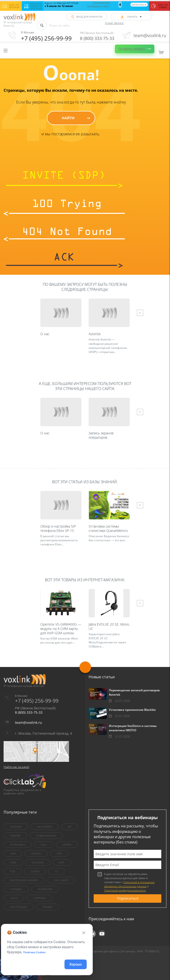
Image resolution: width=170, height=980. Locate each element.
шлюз (35, 871)
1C (56, 871)
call (44, 845)
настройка (45, 827)
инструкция (19, 907)
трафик (47, 907)
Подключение (46, 836)
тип (59, 853)
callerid (38, 862)
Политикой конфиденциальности (125, 890)
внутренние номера (24, 880)
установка (18, 845)
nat (62, 862)
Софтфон (39, 898)
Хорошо (76, 964)
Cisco (14, 898)
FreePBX (15, 836)
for (13, 871)
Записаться (139, 5)
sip (69, 827)
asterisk (16, 827)
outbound (45, 889)
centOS (36, 853)
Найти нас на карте (16, 767)
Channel (16, 889)
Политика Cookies (34, 952)
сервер (67, 845)
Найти (68, 118)
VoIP (13, 853)
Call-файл (61, 880)
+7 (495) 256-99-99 (46, 38)
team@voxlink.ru (150, 35)
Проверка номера (132, 49)
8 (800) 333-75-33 (97, 38)
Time (13, 862)
